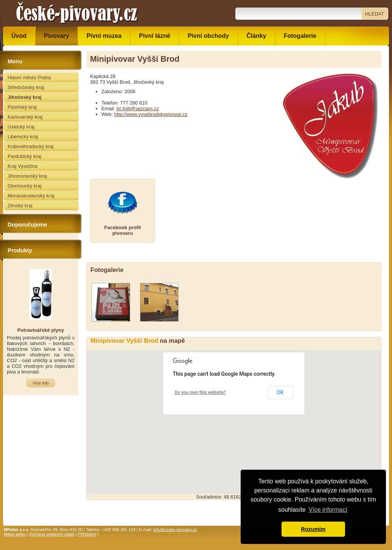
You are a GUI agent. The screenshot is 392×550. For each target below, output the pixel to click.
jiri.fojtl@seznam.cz (138, 109)
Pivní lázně (155, 36)
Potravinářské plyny (41, 330)
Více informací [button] (328, 510)
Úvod (19, 36)
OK (280, 392)
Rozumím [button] (313, 529)
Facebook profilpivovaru (123, 230)
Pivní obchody (208, 36)
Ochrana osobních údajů (51, 534)
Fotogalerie (300, 36)
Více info (41, 383)
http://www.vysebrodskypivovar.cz (151, 114)
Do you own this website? (201, 392)
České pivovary (77, 13)
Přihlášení (87, 534)
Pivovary (57, 36)
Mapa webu (15, 534)
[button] (234, 415)
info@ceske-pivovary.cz (175, 530)
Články (256, 36)
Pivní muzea (104, 36)
